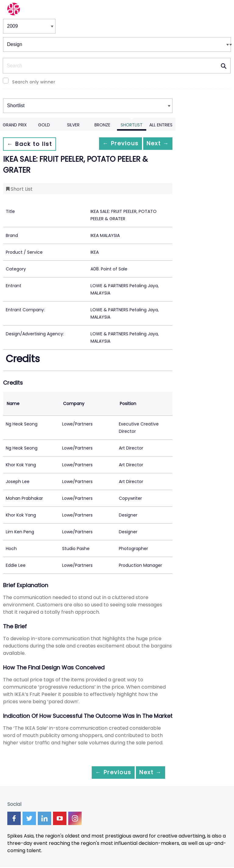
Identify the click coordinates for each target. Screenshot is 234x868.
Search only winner (34, 82)
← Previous (109, 144)
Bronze (102, 125)
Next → (154, 144)
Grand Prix (15, 125)
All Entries (161, 125)
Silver (73, 125)
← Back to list (33, 144)
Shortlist (132, 125)
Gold (44, 125)
